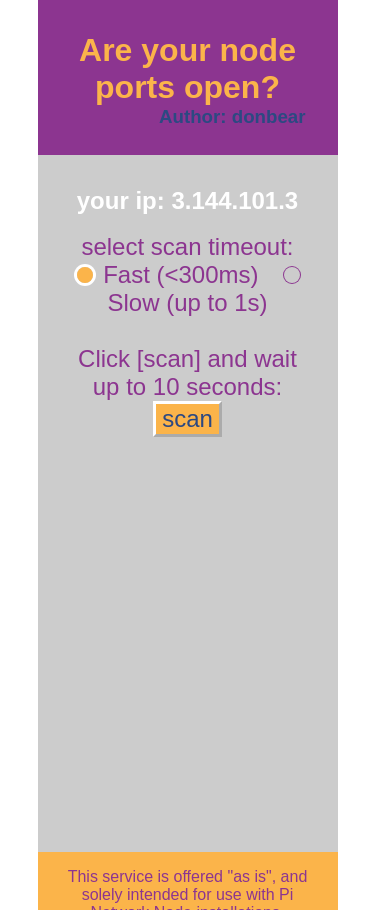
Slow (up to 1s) (203, 288)
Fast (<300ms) (167, 274)
